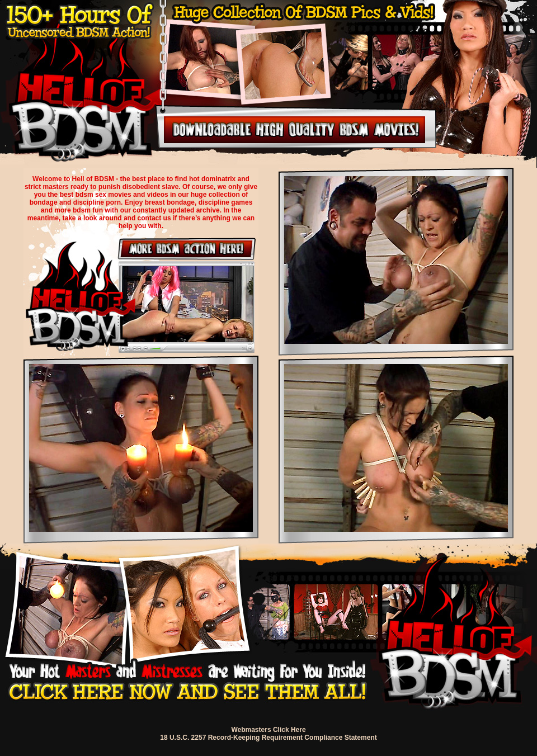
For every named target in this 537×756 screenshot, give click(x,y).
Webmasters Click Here (268, 730)
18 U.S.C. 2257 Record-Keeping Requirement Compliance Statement (268, 738)
